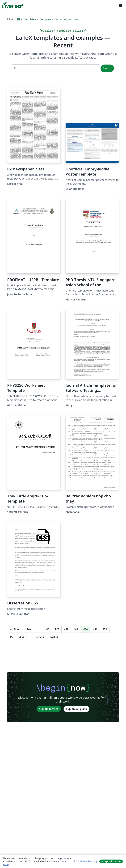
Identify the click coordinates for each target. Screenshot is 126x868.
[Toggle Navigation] (120, 6)
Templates (30, 19)
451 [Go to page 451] (95, 629)
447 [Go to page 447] (57, 629)
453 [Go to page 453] (12, 637)
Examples (45, 19)
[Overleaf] (12, 5)
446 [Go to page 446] (47, 629)
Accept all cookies (111, 861)
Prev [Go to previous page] (28, 629)
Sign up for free (49, 709)
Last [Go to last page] (54, 637)
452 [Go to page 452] (105, 629)
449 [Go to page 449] (76, 629)
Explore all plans (76, 709)
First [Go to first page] (15, 629)
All (18, 19)
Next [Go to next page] (40, 637)
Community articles (66, 19)
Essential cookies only (86, 861)
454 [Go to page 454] (22, 637)
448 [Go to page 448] (66, 629)
